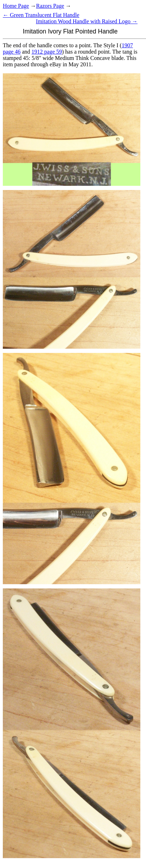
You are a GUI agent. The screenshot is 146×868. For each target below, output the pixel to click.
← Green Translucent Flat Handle (41, 15)
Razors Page (50, 6)
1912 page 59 (47, 52)
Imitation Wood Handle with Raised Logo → (87, 21)
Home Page (16, 6)
